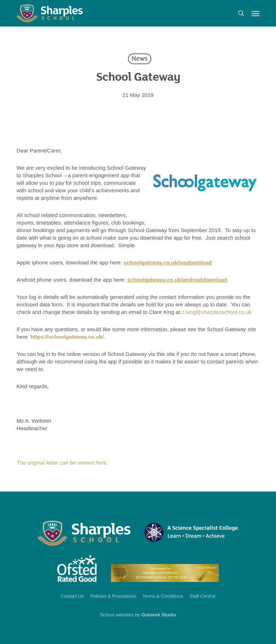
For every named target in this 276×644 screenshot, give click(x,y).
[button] (256, 13)
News (140, 59)
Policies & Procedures (113, 596)
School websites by (138, 615)
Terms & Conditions (163, 596)
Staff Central (202, 596)
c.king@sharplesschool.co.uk (217, 312)
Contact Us (72, 596)
